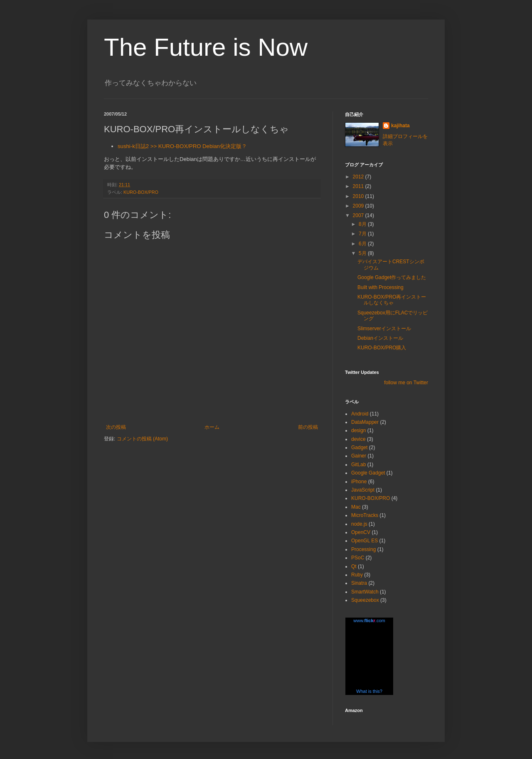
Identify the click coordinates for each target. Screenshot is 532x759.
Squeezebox (365, 600)
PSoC (358, 558)
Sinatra (359, 583)
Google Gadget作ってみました (392, 277)
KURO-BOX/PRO (141, 192)
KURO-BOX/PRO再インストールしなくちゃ (392, 300)
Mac (356, 507)
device (358, 439)
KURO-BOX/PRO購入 (382, 348)
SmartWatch (365, 592)
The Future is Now (206, 47)
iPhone (359, 482)
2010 (359, 196)
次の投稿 (116, 427)
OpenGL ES (365, 541)
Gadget (359, 447)
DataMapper (365, 422)
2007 (359, 215)
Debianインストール (380, 338)
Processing (363, 549)
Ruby (357, 575)
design (358, 430)
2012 (359, 177)
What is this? (369, 691)
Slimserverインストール (384, 329)
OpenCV (361, 532)
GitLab (358, 465)
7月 (363, 234)
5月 (363, 253)
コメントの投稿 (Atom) (142, 439)
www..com (369, 621)
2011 (359, 186)
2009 (359, 206)
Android (360, 414)
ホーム (212, 427)
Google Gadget (368, 473)
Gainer (359, 456)
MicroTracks (365, 515)
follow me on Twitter (406, 383)
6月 (363, 244)
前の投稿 (308, 427)
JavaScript (363, 490)
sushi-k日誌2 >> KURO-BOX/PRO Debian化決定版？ (182, 146)
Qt (354, 566)
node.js (359, 524)
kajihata (400, 126)
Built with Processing (381, 287)
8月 (363, 224)
